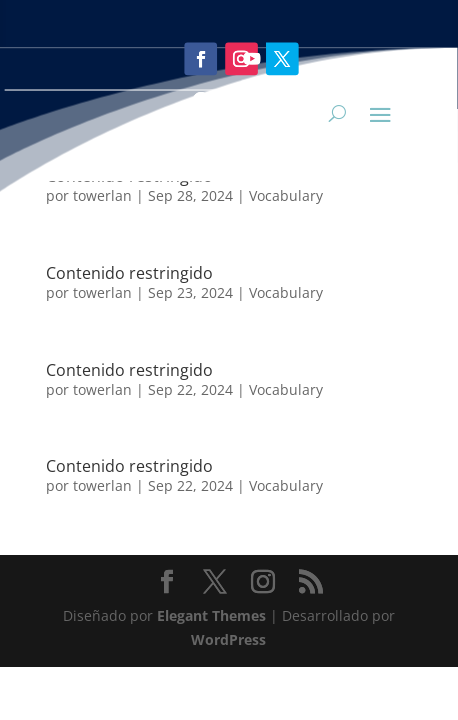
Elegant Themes (211, 615)
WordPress (228, 639)
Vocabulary (286, 292)
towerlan (102, 292)
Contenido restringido (129, 370)
